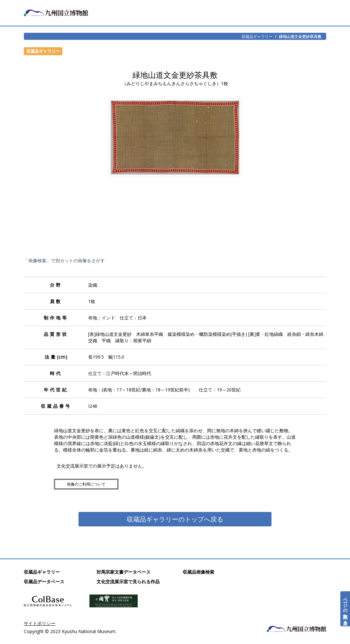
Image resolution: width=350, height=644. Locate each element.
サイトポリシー (40, 623)
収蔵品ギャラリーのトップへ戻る (175, 519)
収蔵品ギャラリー (257, 36)
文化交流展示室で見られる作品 (128, 581)
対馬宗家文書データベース (124, 572)
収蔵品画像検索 (198, 572)
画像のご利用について (86, 484)
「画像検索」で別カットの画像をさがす (64, 260)
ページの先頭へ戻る (345, 609)
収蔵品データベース (44, 581)
